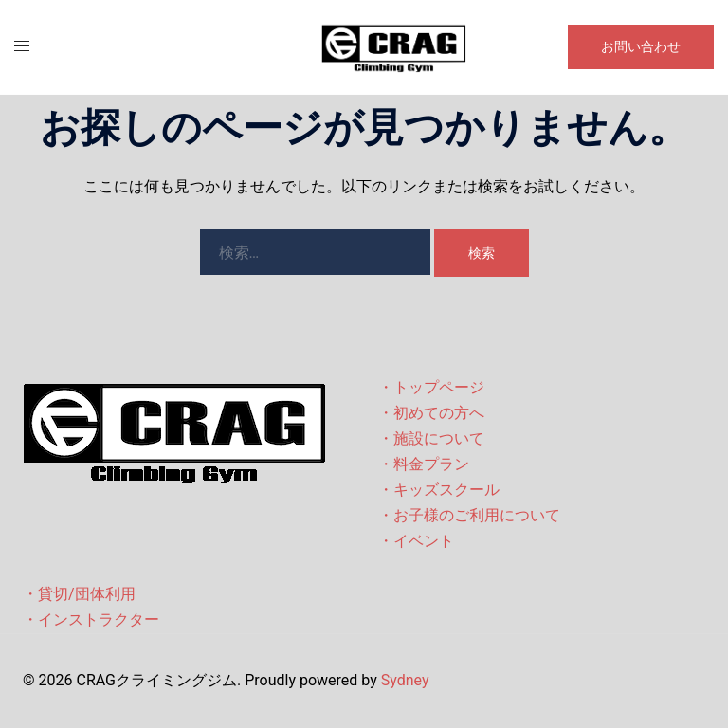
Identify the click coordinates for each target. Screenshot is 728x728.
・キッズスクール (439, 490)
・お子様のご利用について (469, 515)
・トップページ (431, 387)
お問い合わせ (641, 46)
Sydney (405, 680)
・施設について (431, 438)
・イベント (416, 541)
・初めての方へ (431, 413)
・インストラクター (91, 619)
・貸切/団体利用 (79, 594)
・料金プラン (424, 464)
